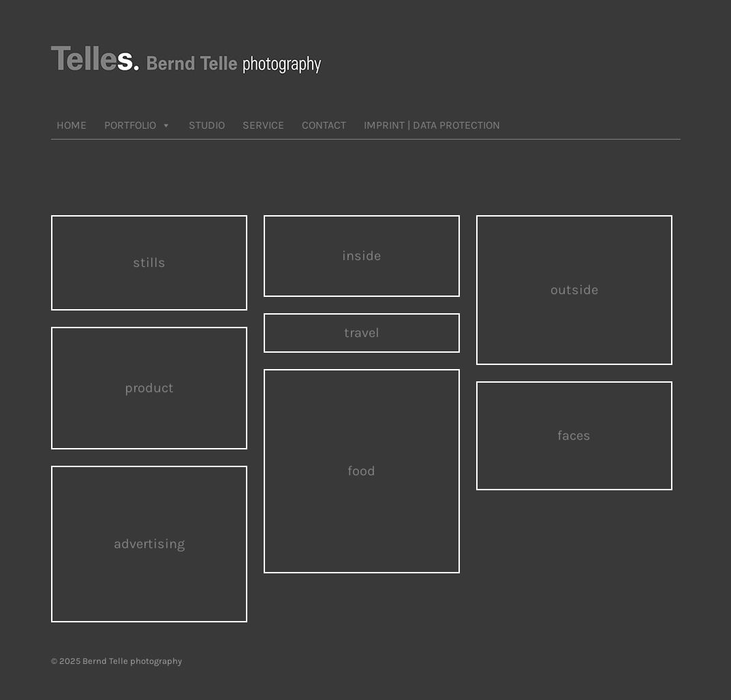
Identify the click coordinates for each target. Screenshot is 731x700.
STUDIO (207, 125)
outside (574, 290)
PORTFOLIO (138, 125)
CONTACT (324, 125)
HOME (72, 125)
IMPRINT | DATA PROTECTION (432, 125)
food (361, 471)
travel (362, 333)
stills (149, 262)
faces (574, 435)
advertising (149, 544)
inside (361, 256)
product (149, 388)
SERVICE (263, 125)
